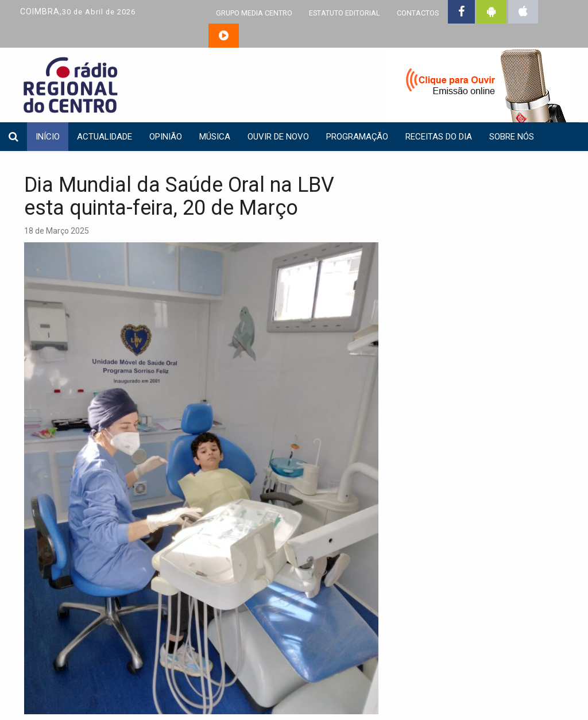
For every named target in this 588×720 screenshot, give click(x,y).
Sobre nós (512, 137)
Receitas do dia (439, 137)
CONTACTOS (418, 13)
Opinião (166, 137)
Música (215, 137)
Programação (357, 137)
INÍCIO (48, 137)
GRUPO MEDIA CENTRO (254, 13)
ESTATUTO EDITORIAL (345, 13)
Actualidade (105, 137)
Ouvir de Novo (278, 137)
